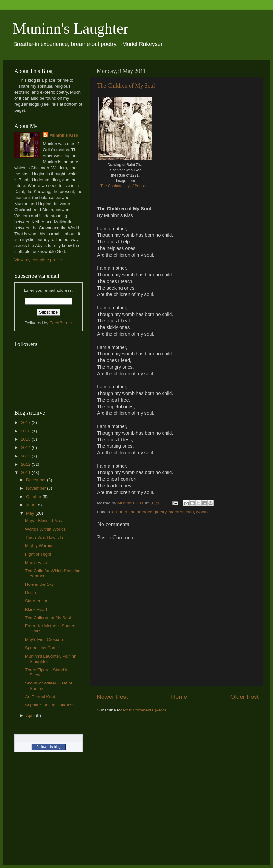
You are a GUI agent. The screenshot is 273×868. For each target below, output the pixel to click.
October (34, 497)
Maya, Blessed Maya (45, 521)
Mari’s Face (36, 562)
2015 (26, 439)
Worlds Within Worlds (46, 529)
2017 (26, 422)
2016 (26, 431)
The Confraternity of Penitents (125, 186)
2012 (26, 464)
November (37, 488)
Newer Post (112, 697)
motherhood (141, 512)
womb (202, 512)
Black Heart (36, 609)
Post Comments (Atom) (145, 710)
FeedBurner (61, 323)
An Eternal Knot (40, 697)
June (31, 505)
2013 (26, 456)
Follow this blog (49, 747)
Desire (31, 593)
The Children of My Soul (126, 86)
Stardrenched (38, 601)
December (37, 480)
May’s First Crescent (45, 640)
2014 (26, 447)
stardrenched (181, 512)
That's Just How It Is (44, 537)
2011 (26, 473)
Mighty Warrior (39, 546)
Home (179, 697)
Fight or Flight (38, 554)
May (31, 513)
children (120, 512)
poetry (161, 512)
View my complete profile (38, 260)
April (31, 715)
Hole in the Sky (40, 584)
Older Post (245, 697)
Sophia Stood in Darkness (50, 705)
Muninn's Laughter (71, 28)
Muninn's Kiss (64, 135)
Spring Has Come (42, 648)
